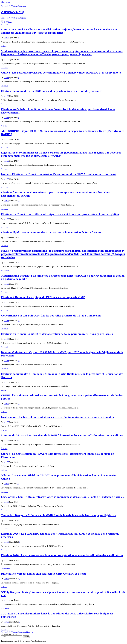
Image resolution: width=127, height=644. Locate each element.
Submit (26, 637)
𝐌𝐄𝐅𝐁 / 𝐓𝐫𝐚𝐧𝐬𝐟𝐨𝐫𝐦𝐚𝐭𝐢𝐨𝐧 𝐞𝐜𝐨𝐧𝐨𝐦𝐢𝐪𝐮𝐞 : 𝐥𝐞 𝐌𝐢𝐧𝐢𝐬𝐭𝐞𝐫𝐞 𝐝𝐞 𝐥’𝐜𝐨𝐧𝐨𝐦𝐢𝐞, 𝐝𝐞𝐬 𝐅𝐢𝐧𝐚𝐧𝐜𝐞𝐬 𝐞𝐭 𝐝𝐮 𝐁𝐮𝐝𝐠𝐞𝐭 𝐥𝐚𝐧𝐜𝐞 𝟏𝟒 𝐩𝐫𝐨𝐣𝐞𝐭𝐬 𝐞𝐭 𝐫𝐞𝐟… (63, 254)
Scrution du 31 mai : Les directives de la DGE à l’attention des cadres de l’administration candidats (62, 435)
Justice (4, 390)
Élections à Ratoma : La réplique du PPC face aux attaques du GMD (43, 297)
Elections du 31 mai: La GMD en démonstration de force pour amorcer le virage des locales (57, 334)
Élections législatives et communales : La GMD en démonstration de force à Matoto (52, 232)
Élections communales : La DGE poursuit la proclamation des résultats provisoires (52, 91)
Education (5, 608)
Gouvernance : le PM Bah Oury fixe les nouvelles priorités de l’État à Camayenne (51, 316)
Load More (5, 630)
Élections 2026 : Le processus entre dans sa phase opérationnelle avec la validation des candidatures (62, 555)
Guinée (4, 46)
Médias (4, 470)
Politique (4, 24)
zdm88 (6, 38)
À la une (4, 126)
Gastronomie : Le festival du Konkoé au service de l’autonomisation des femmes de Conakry (58, 417)
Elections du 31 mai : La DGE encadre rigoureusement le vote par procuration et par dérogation (60, 214)
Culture (4, 412)
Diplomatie (5, 569)
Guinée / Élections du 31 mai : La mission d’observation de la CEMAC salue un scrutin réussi (59, 174)
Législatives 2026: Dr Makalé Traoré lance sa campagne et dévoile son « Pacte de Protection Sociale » (63, 497)
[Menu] (2, 21)
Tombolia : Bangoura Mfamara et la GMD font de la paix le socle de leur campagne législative (58, 515)
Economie (5, 271)
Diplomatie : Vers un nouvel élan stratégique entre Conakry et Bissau (43, 574)
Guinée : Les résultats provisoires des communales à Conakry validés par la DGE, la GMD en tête (61, 73)
